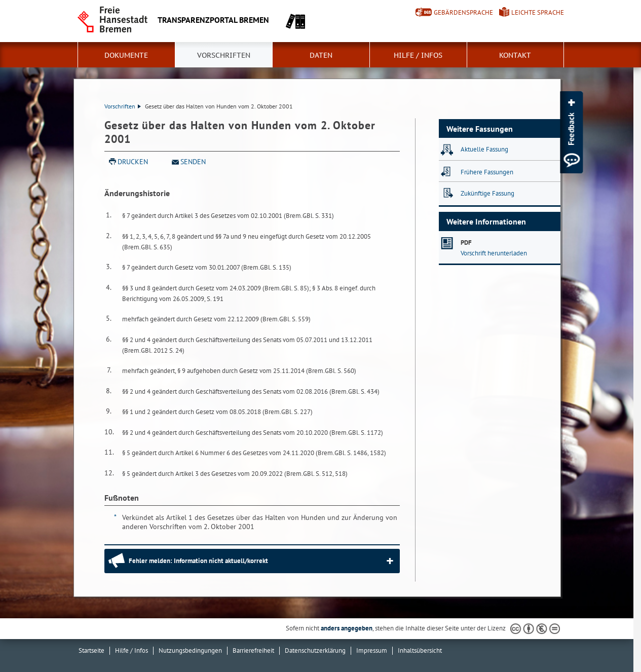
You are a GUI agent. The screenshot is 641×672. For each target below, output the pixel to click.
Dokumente (126, 55)
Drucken (133, 162)
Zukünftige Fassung (487, 193)
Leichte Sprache (538, 12)
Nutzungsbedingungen (190, 650)
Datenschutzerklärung (315, 650)
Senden (193, 162)
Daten (321, 55)
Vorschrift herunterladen (494, 253)
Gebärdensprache (463, 12)
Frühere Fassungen (487, 172)
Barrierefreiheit (253, 650)
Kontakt (515, 55)
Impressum (372, 650)
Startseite (91, 650)
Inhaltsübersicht (420, 650)
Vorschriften (224, 55)
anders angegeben (347, 628)
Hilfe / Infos (418, 55)
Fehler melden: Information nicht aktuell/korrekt (198, 561)
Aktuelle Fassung (484, 149)
